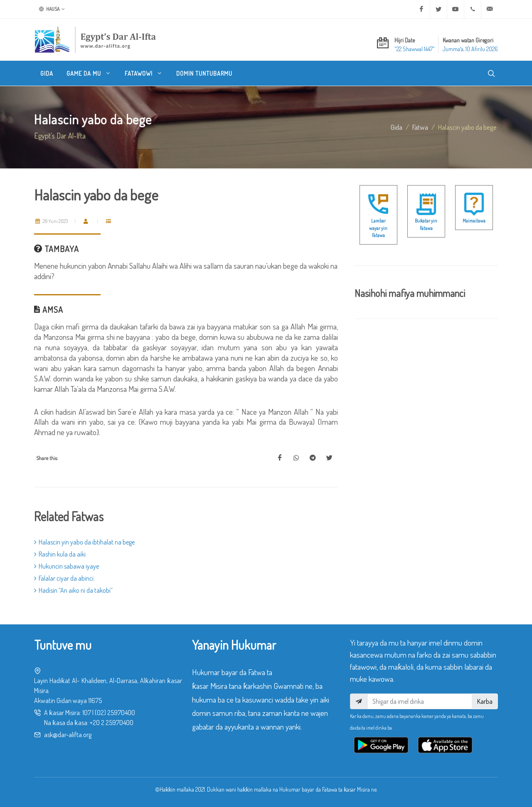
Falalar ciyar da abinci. (64, 578)
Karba (485, 701)
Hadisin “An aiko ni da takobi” (73, 590)
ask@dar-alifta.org (68, 735)
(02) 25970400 (115, 713)
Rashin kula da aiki (60, 554)
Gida (397, 127)
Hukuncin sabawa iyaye (66, 566)
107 (87, 713)
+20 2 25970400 (112, 723)
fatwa (420, 127)
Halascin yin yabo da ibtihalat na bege (84, 542)
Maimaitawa (474, 221)
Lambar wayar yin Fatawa (378, 228)
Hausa (52, 9)
